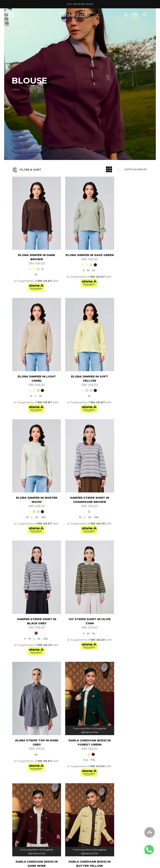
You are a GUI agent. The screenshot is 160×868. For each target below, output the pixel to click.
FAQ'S (114, 783)
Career (25, 768)
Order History (30, 819)
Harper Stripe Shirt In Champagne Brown (126, 359)
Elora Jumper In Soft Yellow (34, 359)
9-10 (136, 600)
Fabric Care (28, 824)
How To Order (119, 763)
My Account (29, 763)
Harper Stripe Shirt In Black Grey (34, 471)
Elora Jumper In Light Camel (127, 247)
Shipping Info (119, 773)
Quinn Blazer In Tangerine (80, 694)
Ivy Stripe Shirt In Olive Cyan (80, 471)
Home (16, 89)
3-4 (30, 600)
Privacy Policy (30, 778)
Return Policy (119, 778)
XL (84, 265)
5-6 (83, 600)
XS (126, 483)
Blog (24, 783)
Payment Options (122, 768)
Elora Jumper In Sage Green (80, 247)
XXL (87, 377)
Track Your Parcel (32, 814)
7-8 (36, 600)
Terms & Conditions (34, 773)
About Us (27, 757)
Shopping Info (121, 751)
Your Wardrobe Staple (80, 4)
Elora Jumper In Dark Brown (34, 247)
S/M (82, 706)
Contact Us (28, 808)
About (26, 751)
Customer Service (35, 797)
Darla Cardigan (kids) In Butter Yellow (126, 582)
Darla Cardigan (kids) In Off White (34, 694)
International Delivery (125, 757)
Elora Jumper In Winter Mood (80, 359)
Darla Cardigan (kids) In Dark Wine (80, 582)
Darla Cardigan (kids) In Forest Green (34, 582)
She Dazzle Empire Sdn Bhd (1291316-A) (78, 862)
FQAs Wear (28, 803)
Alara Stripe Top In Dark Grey (127, 471)
